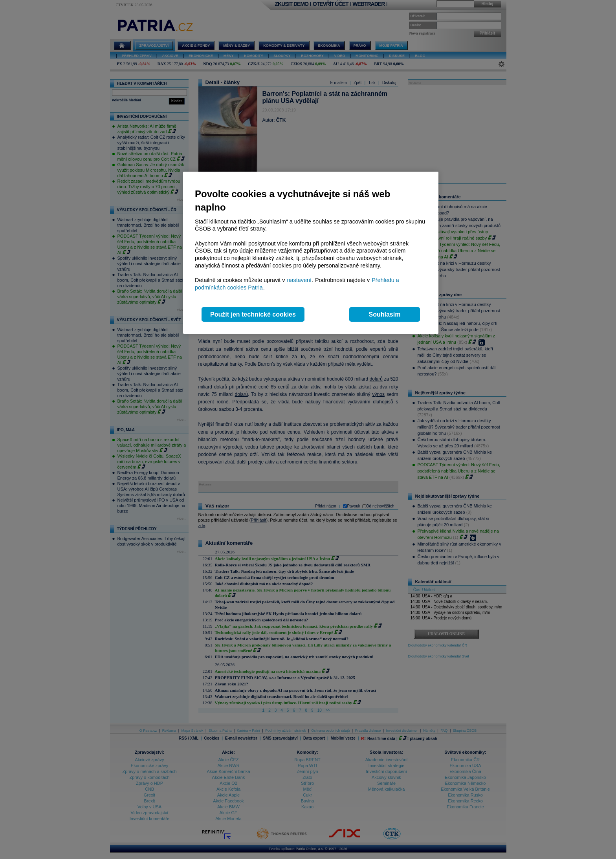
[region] (311, 253)
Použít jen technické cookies (253, 314)
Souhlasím (385, 314)
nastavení (299, 280)
